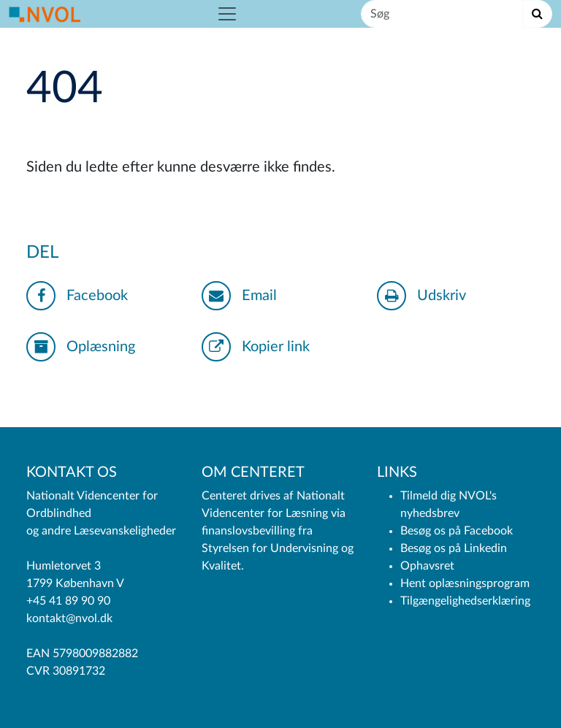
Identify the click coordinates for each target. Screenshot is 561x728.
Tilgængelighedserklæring (465, 601)
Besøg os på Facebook (457, 531)
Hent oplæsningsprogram (465, 583)
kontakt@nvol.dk (69, 618)
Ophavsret (427, 566)
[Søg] (442, 14)
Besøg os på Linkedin (454, 548)
